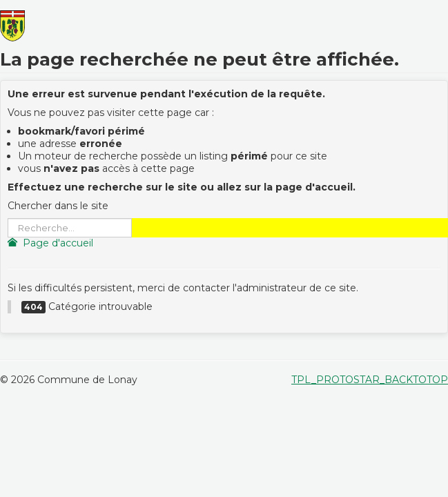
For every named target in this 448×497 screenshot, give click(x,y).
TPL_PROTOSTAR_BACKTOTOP (370, 380)
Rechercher (8, 218)
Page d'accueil (50, 243)
